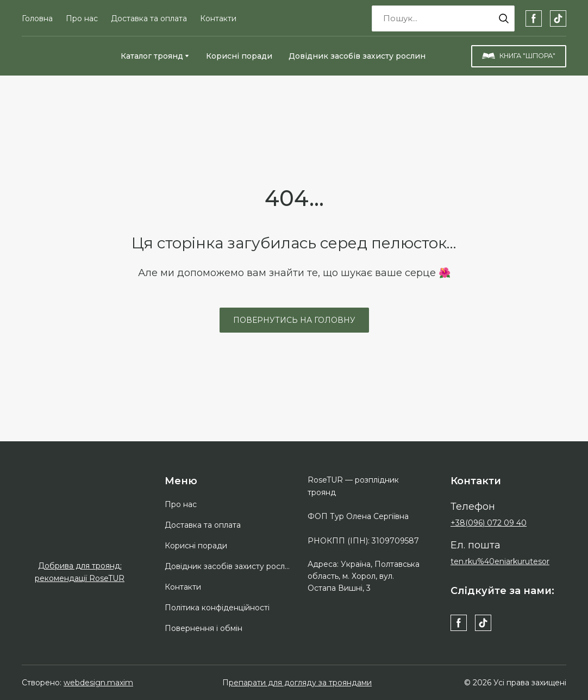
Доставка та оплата (149, 18)
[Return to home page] (63, 56)
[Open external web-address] (80, 530)
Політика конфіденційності (217, 608)
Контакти (218, 18)
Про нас (82, 18)
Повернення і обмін (204, 628)
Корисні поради (239, 56)
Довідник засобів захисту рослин (357, 56)
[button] (504, 18)
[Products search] (443, 18)
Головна (37, 18)
